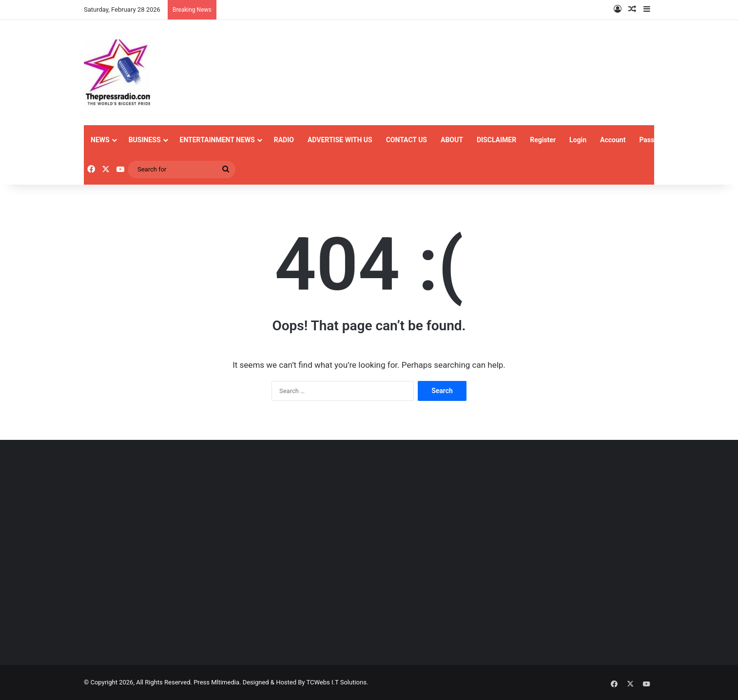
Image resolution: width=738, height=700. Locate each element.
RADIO (284, 140)
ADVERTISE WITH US (340, 140)
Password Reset (664, 140)
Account (613, 140)
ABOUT (452, 140)
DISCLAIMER (496, 140)
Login (578, 140)
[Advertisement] (174, 568)
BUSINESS (145, 140)
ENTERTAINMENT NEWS (217, 140)
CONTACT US (407, 140)
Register (543, 140)
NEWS (100, 140)
